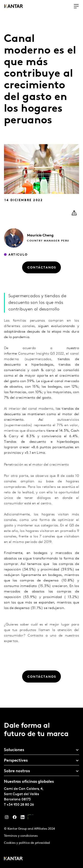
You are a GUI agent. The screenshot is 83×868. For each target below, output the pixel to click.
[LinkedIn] (23, 818)
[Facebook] (15, 818)
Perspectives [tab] (16, 761)
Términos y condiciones (21, 836)
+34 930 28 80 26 (20, 805)
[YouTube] (31, 818)
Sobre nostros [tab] (17, 771)
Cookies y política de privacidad (27, 843)
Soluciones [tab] (14, 750)
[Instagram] (7, 818)
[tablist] (41, 788)
